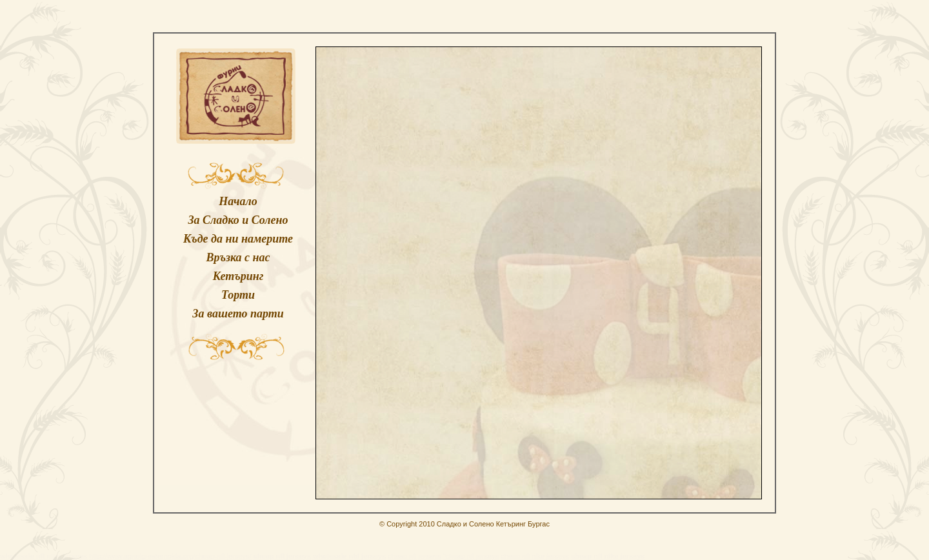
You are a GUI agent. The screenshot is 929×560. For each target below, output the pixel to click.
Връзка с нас (238, 257)
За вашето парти (238, 314)
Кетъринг (238, 276)
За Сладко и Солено (238, 220)
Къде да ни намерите (238, 239)
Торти (238, 295)
